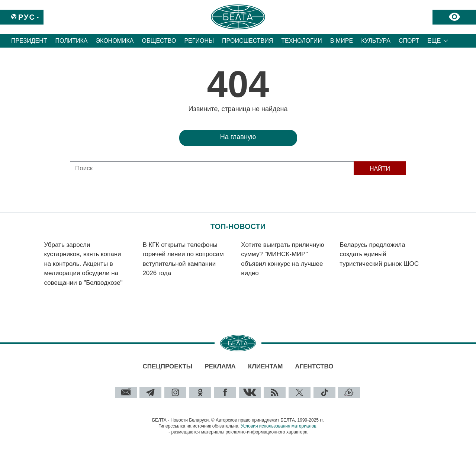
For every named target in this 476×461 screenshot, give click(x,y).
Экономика (115, 41)
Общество (159, 41)
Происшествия (247, 41)
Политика (72, 41)
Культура (376, 41)
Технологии (302, 41)
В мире (342, 41)
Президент (29, 41)
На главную (238, 137)
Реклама (220, 366)
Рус (27, 17)
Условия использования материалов (278, 426)
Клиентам (266, 366)
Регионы (199, 41)
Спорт (409, 41)
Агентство (314, 366)
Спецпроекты (167, 366)
